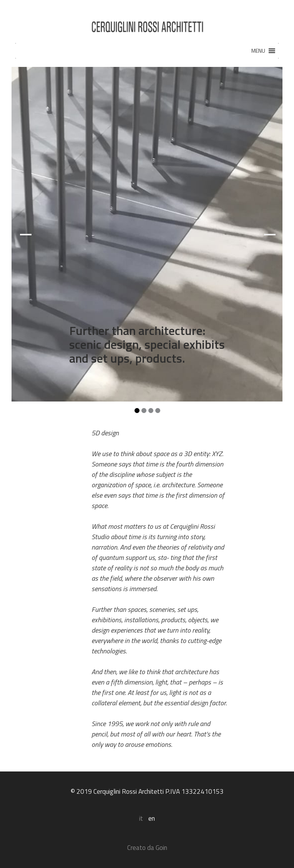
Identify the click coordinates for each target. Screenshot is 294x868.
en (152, 818)
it (141, 818)
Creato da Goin (147, 848)
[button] (258, 51)
